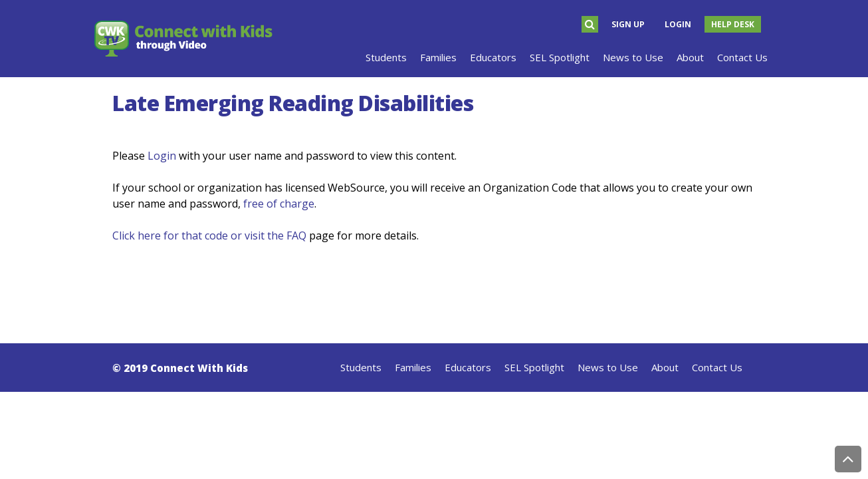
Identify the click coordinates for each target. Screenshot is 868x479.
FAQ (296, 236)
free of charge (279, 204)
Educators (468, 367)
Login (678, 24)
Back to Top (848, 459)
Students (361, 367)
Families (413, 367)
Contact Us (717, 367)
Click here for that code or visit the (199, 236)
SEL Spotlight (534, 367)
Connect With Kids (199, 368)
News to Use (608, 367)
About (665, 367)
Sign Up (628, 24)
